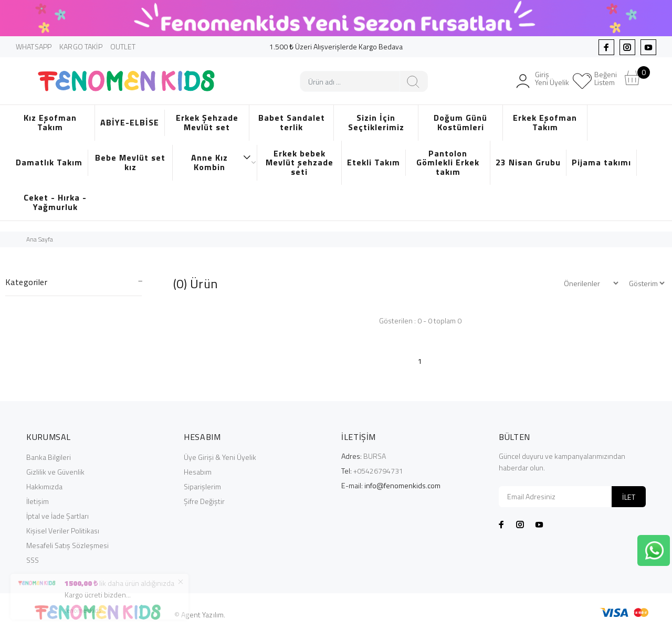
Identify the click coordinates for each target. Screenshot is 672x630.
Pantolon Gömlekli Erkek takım (448, 162)
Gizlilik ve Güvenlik (55, 472)
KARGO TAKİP (81, 46)
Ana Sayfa (40, 239)
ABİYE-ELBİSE (130, 122)
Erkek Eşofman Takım (545, 122)
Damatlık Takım (49, 162)
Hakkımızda (44, 486)
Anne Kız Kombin (221, 162)
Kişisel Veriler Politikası (63, 531)
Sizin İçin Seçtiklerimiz (376, 122)
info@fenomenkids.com (402, 485)
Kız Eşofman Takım (50, 122)
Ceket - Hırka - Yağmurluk (55, 202)
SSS (33, 560)
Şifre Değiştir (204, 501)
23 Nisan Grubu (528, 162)
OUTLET (123, 46)
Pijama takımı (601, 162)
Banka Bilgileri (49, 457)
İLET (629, 497)
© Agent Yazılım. (200, 615)
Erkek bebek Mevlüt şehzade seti (300, 162)
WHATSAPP (34, 46)
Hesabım (198, 472)
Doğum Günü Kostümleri (460, 122)
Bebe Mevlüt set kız (130, 162)
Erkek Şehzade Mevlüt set (207, 122)
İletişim (38, 501)
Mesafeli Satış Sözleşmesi (67, 545)
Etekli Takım (374, 162)
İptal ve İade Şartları (57, 516)
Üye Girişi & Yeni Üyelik (220, 457)
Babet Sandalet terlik (292, 122)
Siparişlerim (202, 486)
